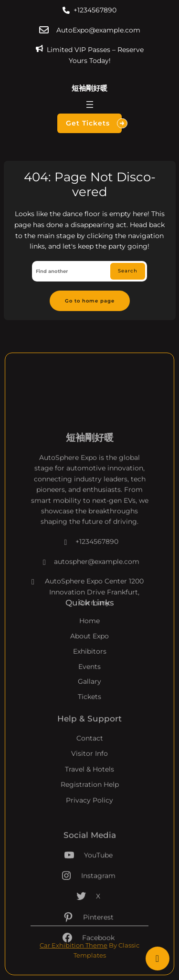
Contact (90, 755)
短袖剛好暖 (89, 88)
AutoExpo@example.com (98, 30)
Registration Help (90, 802)
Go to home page (90, 301)
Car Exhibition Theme (74, 945)
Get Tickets (94, 123)
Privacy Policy (89, 817)
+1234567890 (95, 10)
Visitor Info (89, 771)
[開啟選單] (90, 104)
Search (128, 271)
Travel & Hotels (89, 786)
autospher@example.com (89, 593)
